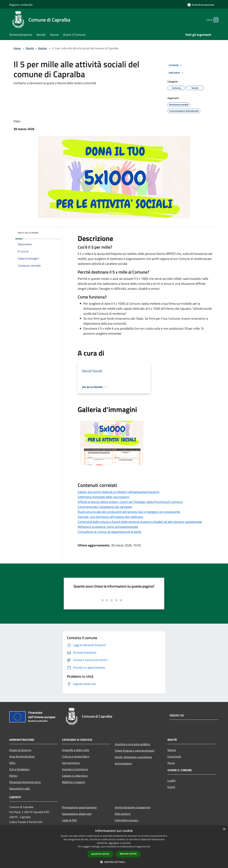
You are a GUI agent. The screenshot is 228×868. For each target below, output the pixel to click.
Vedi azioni (177, 73)
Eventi (171, 787)
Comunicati (174, 756)
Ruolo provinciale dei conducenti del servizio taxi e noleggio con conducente (129, 512)
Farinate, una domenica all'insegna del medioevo (110, 517)
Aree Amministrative (22, 756)
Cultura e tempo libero (76, 756)
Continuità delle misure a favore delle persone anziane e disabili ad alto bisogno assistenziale (140, 522)
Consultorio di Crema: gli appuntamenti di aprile (109, 532)
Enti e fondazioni (19, 769)
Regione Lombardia (21, 5)
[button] (114, 862)
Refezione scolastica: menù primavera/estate (108, 527)
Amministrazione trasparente (133, 807)
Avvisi (171, 763)
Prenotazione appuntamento (79, 807)
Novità (30, 48)
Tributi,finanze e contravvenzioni (135, 751)
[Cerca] (214, 20)
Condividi (176, 65)
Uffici (12, 763)
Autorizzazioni (123, 763)
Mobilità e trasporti (74, 782)
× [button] (224, 829)
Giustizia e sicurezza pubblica (132, 744)
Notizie (43, 48)
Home (17, 48)
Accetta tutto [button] (100, 854)
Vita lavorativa (71, 763)
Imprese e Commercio (75, 769)
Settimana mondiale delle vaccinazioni (103, 497)
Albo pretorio (123, 814)
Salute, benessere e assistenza (133, 757)
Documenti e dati (20, 788)
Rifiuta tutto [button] (128, 854)
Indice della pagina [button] (28, 233)
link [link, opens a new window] (148, 847)
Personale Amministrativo (25, 782)
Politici (13, 776)
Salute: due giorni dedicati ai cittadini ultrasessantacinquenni (118, 492)
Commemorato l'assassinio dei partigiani (105, 507)
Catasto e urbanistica (75, 776)
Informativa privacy (126, 820)
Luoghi (172, 780)
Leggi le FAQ (69, 820)
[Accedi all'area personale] (201, 5)
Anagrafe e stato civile (76, 750)
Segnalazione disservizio (77, 814)
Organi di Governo (20, 750)
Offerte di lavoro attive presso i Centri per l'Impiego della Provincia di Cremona (130, 502)
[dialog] (114, 847)
